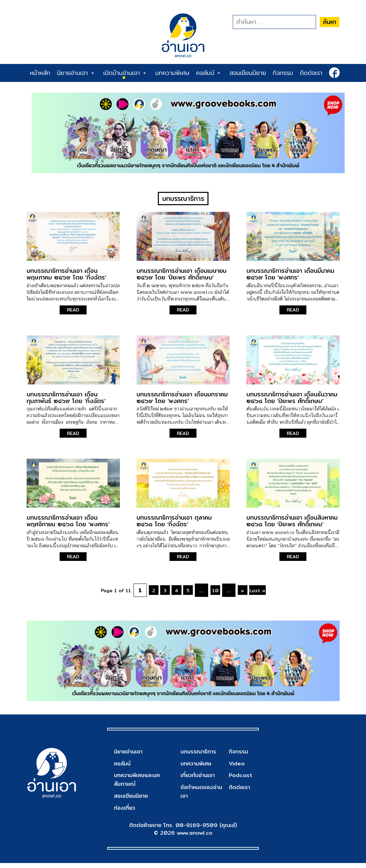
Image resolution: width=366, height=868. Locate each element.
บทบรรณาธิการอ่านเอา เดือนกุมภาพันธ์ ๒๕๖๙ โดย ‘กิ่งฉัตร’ (66, 401)
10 (221, 594)
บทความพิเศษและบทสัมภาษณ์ (139, 785)
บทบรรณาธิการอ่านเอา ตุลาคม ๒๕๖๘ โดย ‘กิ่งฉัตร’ (174, 525)
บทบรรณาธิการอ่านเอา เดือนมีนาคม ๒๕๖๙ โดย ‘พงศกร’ (290, 278)
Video (236, 768)
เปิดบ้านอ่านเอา (125, 73)
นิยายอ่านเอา (75, 73)
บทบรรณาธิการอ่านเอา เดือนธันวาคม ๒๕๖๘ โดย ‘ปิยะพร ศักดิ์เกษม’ (292, 401)
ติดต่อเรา (311, 73)
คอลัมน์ (208, 73)
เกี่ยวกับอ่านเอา (199, 780)
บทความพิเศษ (172, 73)
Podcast (240, 780)
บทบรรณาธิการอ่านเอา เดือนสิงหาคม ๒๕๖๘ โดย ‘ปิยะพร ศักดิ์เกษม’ (292, 525)
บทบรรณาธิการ (200, 756)
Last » (271, 594)
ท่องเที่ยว (126, 813)
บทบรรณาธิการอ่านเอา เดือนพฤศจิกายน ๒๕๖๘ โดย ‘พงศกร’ (68, 525)
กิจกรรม (283, 73)
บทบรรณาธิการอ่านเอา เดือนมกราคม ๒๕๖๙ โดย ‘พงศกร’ (182, 401)
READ (73, 314)
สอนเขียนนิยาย (248, 73)
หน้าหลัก (40, 73)
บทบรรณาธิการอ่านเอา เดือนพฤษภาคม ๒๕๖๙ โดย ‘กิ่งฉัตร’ (66, 278)
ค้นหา (330, 22)
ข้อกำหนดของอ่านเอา (203, 796)
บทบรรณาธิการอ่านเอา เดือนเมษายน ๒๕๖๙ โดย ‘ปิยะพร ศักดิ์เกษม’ (182, 278)
